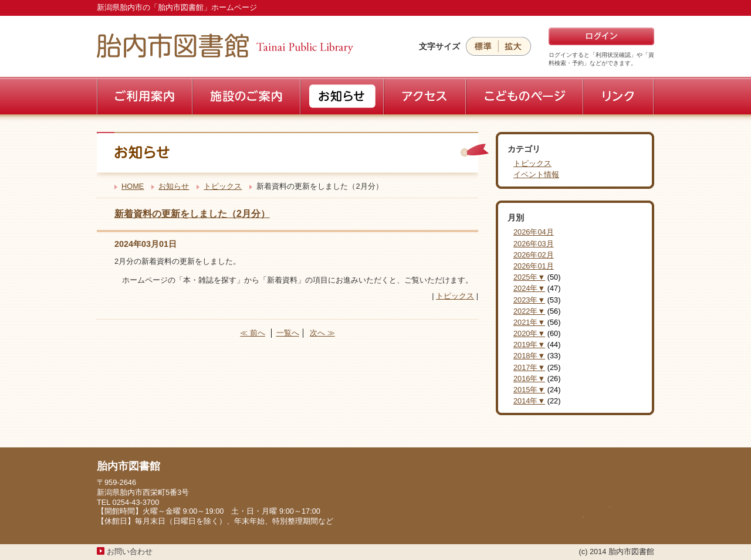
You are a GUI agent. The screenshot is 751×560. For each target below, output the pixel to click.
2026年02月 (534, 255)
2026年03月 (534, 244)
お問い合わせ (130, 551)
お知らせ (174, 186)
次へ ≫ (322, 333)
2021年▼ (529, 322)
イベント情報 (536, 174)
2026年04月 (534, 232)
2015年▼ (529, 390)
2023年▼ (529, 300)
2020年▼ (529, 333)
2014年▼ (529, 401)
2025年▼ (529, 277)
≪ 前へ (253, 333)
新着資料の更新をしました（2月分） (192, 214)
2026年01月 (534, 266)
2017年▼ (529, 367)
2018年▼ (529, 356)
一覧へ (288, 333)
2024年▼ (529, 288)
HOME (133, 186)
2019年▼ (529, 345)
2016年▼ (529, 379)
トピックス (223, 186)
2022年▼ (529, 311)
